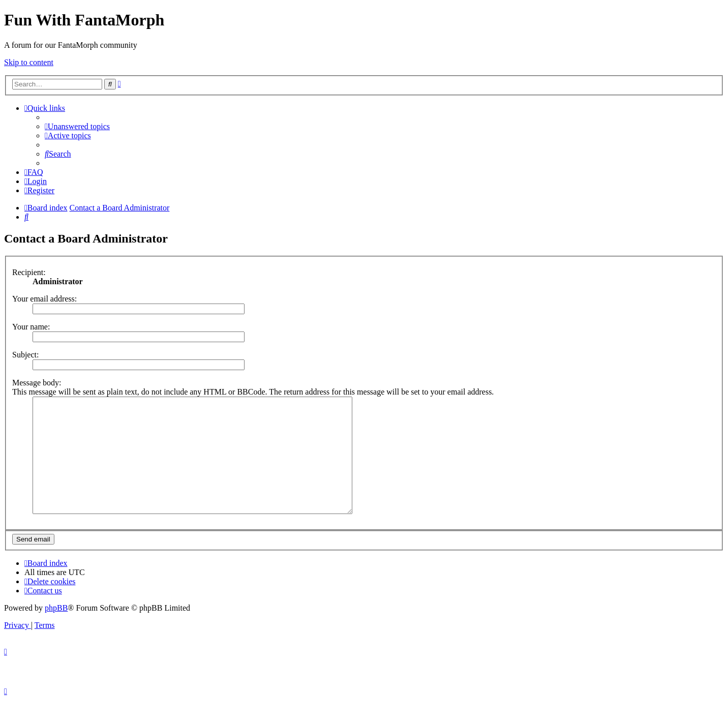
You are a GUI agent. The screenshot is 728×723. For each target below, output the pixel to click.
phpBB (56, 631)
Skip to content (29, 62)
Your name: (31, 327)
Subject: (25, 355)
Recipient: (29, 272)
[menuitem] (77, 126)
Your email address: (44, 299)
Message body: (37, 383)
